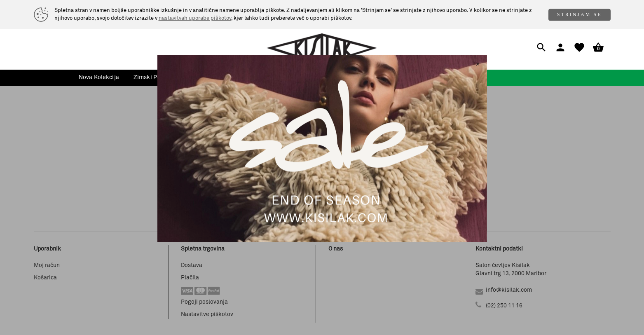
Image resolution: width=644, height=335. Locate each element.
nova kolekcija (99, 77)
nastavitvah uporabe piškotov (195, 18)
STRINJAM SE (580, 14)
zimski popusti (154, 77)
